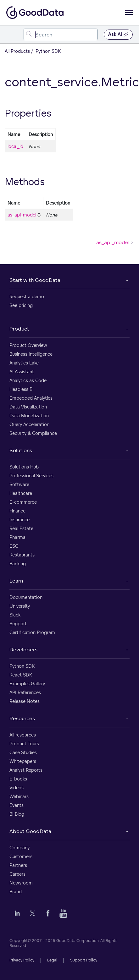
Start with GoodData (35, 280)
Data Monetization (29, 416)
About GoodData (30, 831)
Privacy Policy (22, 960)
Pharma (17, 537)
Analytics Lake (24, 363)
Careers (17, 874)
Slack (15, 615)
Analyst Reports (26, 770)
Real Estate (21, 528)
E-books (18, 779)
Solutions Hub (24, 467)
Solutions (21, 450)
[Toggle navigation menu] (12, 34)
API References (25, 692)
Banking (18, 564)
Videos (17, 788)
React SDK (21, 675)
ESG (14, 546)
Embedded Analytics (31, 398)
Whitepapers (23, 761)
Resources (22, 718)
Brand (16, 892)
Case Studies (23, 752)
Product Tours (24, 744)
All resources (23, 735)
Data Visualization (28, 407)
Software (19, 484)
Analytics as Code (28, 380)
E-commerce (23, 502)
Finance (17, 511)
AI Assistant (22, 372)
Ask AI (118, 35)
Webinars (19, 796)
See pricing (21, 305)
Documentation (26, 597)
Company (19, 848)
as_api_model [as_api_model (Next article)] (115, 242)
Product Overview (28, 345)
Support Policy (84, 960)
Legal (52, 960)
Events (17, 805)
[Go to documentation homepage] (35, 13)
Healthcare (21, 493)
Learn (16, 581)
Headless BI (22, 389)
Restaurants (22, 555)
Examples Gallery (27, 684)
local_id (15, 146)
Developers (23, 649)
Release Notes (25, 701)
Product (19, 329)
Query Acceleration (29, 424)
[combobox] (61, 34)
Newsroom (21, 883)
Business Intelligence (31, 354)
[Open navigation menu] (129, 13)
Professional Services (31, 476)
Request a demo (27, 296)
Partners (18, 865)
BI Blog (17, 814)
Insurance (19, 520)
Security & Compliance (33, 433)
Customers (21, 856)
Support (18, 624)
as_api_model (22, 215)
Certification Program (32, 632)
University (20, 606)
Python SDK (22, 666)
